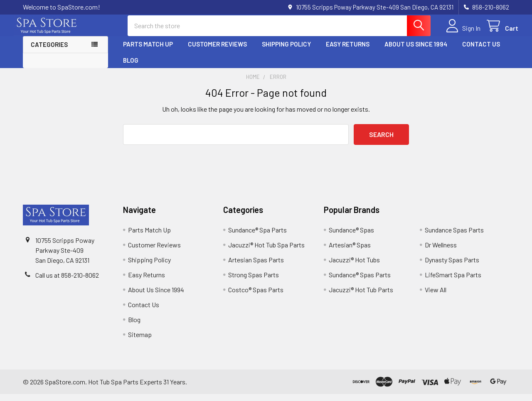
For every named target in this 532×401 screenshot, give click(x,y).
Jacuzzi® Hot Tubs (354, 267)
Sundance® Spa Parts (257, 237)
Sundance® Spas (351, 237)
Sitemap (140, 341)
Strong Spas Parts (254, 282)
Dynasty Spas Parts (452, 267)
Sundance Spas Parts (454, 237)
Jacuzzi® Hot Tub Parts (361, 297)
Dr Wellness (441, 252)
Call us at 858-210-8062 (67, 282)
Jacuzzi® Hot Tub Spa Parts (266, 252)
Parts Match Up (148, 51)
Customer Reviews (217, 51)
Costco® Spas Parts (256, 297)
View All (436, 297)
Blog (131, 67)
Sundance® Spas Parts (360, 282)
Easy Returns (348, 51)
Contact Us (481, 51)
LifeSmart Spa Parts (453, 282)
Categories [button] (49, 51)
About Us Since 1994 (416, 51)
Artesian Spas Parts (256, 267)
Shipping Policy (286, 51)
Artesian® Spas (350, 252)
